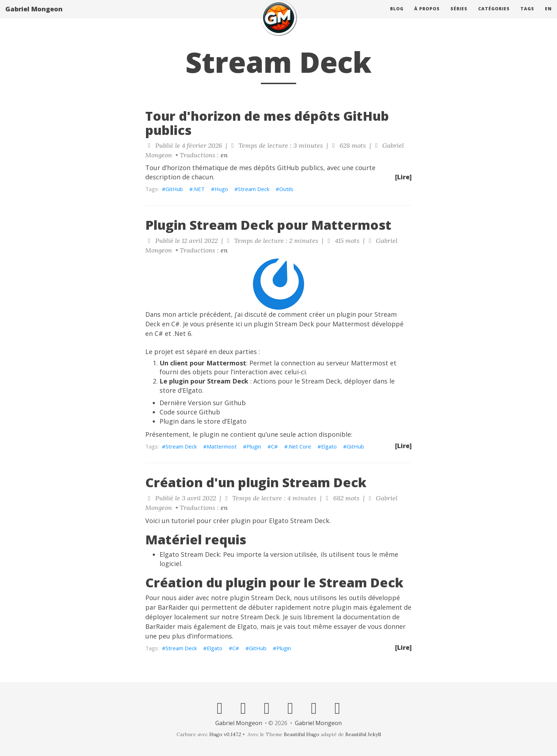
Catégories (494, 16)
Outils (286, 189)
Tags (527, 16)
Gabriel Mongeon (34, 16)
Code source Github (190, 412)
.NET (199, 189)
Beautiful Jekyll (363, 734)
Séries (459, 16)
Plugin (254, 446)
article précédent (204, 314)
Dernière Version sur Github (203, 403)
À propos (427, 16)
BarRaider (173, 607)
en (548, 16)
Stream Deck (254, 189)
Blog (397, 16)
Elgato (329, 446)
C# (274, 446)
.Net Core (299, 446)
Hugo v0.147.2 (225, 734)
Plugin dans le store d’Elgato (203, 421)
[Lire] (403, 177)
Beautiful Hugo (302, 734)
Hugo (221, 189)
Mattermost (222, 446)
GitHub (174, 189)
